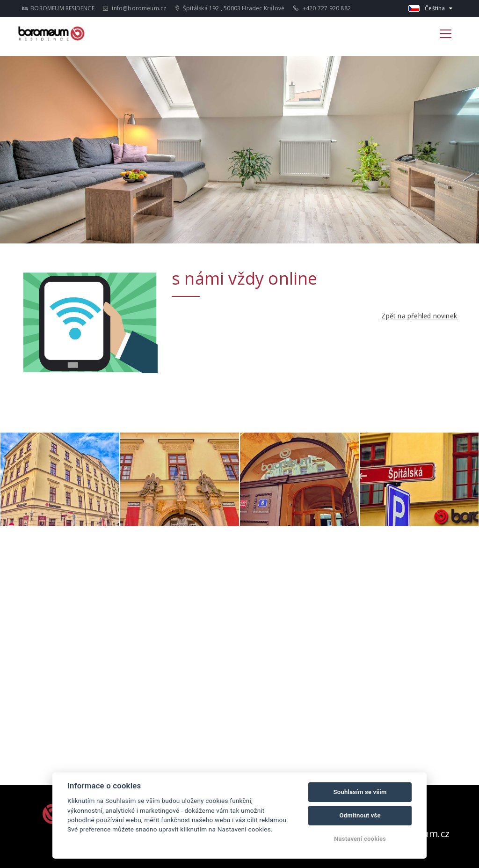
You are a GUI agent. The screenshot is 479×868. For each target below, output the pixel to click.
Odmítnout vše (360, 815)
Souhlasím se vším (360, 792)
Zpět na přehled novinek (419, 316)
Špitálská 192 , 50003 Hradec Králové (230, 8)
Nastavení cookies (360, 839)
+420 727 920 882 (322, 8)
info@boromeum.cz (135, 8)
